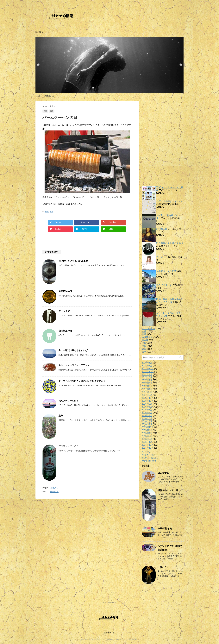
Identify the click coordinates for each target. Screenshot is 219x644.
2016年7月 (147, 410)
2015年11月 (148, 427)
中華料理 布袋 (165, 529)
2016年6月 (147, 413)
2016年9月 (147, 404)
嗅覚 (144, 334)
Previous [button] (38, 65)
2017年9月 (147, 374)
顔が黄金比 (162, 229)
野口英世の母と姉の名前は (170, 243)
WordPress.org (149, 461)
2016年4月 (147, 418)
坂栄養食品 (163, 473)
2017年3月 (147, 392)
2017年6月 (147, 383)
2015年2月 (147, 439)
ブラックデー (65, 311)
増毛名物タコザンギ (168, 490)
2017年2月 (147, 395)
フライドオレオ (164, 285)
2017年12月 (148, 369)
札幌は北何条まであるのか (170, 201)
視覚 (144, 346)
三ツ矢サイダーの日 (69, 446)
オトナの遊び (148, 328)
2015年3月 (147, 436)
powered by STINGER (129, 639)
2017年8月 (147, 377)
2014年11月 (148, 448)
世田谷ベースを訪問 (166, 271)
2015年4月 (147, 433)
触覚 (144, 349)
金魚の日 (54, 488)
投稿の (148, 455)
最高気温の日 (65, 291)
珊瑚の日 (54, 492)
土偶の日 (162, 567)
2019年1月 (147, 363)
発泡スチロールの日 (69, 401)
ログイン (146, 452)
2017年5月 (147, 386)
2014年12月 (148, 445)
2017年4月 (147, 389)
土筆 (61, 416)
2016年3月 (147, 421)
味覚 (47, 212)
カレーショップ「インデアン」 (74, 365)
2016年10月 (148, 401)
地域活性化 (147, 337)
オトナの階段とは (46, 96)
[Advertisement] (163, 143)
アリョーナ (162, 257)
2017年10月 (148, 372)
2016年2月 (147, 424)
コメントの (150, 458)
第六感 (145, 340)
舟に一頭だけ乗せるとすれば (73, 350)
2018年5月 (147, 366)
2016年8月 (147, 407)
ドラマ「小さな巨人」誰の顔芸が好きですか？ (82, 381)
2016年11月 (148, 398)
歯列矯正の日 (65, 331)
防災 (144, 352)
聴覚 (52, 212)
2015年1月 (147, 442)
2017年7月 (147, 380)
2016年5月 (147, 416)
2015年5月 (147, 430)
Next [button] (181, 65)
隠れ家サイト (109, 633)
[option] (109, 65)
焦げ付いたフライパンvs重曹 (73, 261)
